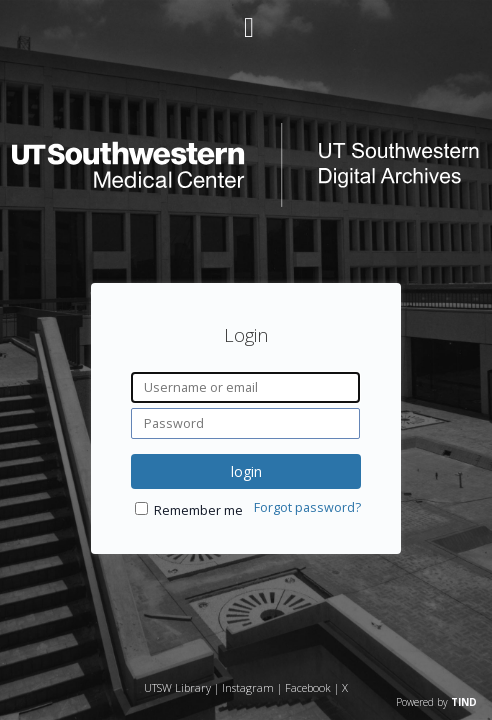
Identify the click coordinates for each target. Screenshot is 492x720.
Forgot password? (307, 507)
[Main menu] (246, 19)
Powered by (436, 702)
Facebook (308, 687)
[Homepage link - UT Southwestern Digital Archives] (245, 201)
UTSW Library (177, 687)
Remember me (198, 510)
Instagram (248, 687)
